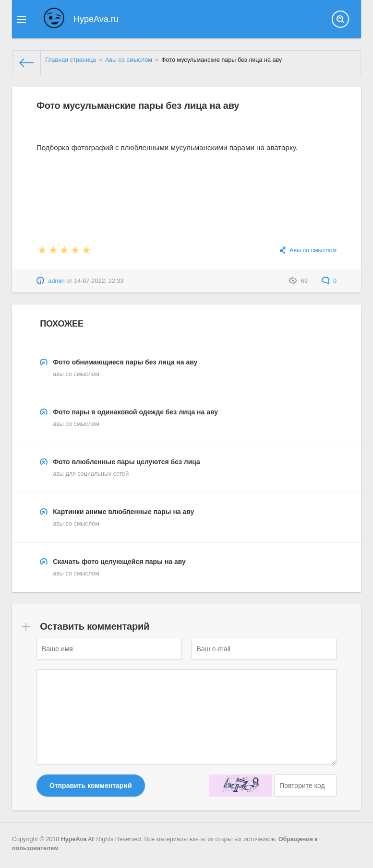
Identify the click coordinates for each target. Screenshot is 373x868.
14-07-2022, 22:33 (99, 281)
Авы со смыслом (313, 250)
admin (56, 281)
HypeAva (74, 839)
